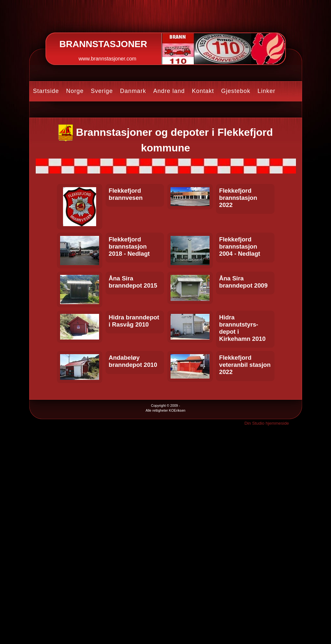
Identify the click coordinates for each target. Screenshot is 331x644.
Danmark (133, 91)
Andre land (169, 91)
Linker (267, 91)
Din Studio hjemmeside (267, 423)
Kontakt (203, 91)
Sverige (102, 91)
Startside (46, 91)
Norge (75, 91)
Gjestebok (236, 91)
